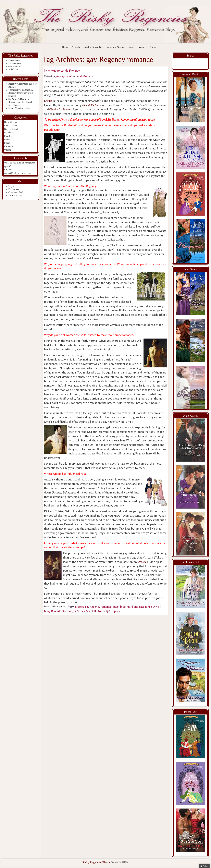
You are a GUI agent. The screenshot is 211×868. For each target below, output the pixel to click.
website (142, 562)
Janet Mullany (84, 76)
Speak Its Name (96, 611)
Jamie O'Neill (153, 607)
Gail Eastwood (15, 66)
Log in (11, 186)
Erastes (48, 101)
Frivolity (8, 136)
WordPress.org (15, 195)
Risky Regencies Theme (96, 862)
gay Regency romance (98, 607)
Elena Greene (15, 63)
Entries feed (14, 189)
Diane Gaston (15, 60)
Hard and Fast (135, 607)
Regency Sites (115, 47)
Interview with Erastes (62, 71)
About (76, 47)
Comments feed (16, 192)
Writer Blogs (136, 47)
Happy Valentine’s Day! (19, 108)
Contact (153, 47)
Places (7, 143)
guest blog (119, 607)
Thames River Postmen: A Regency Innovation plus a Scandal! (21, 93)
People (7, 139)
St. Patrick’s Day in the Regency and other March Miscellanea (20, 102)
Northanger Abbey (73, 611)
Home (66, 47)
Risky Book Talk (94, 47)
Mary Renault (52, 611)
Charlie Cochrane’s (61, 109)
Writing (8, 150)
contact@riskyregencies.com (18, 173)
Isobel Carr (14, 69)
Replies (113, 611)
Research (8, 146)
